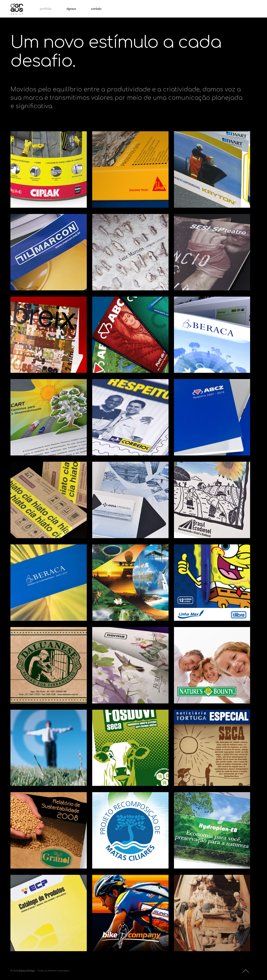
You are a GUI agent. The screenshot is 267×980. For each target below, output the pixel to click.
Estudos (118, 601)
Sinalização (231, 331)
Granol (32, 808)
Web (36, 496)
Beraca (196, 313)
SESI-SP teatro (210, 230)
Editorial (106, 165)
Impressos (42, 165)
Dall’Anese (39, 643)
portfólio (46, 9)
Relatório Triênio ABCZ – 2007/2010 (211, 406)
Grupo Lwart (207, 147)
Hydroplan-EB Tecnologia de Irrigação (210, 819)
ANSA (111, 478)
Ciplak (31, 147)
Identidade (38, 271)
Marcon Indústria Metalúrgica (43, 241)
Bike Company (129, 891)
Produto (55, 165)
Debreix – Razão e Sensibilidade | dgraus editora (46, 335)
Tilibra (195, 560)
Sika (108, 147)
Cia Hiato (38, 478)
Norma (114, 643)
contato (96, 9)
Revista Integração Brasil (122, 572)
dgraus (71, 9)
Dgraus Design (27, 971)
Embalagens (26, 165)
